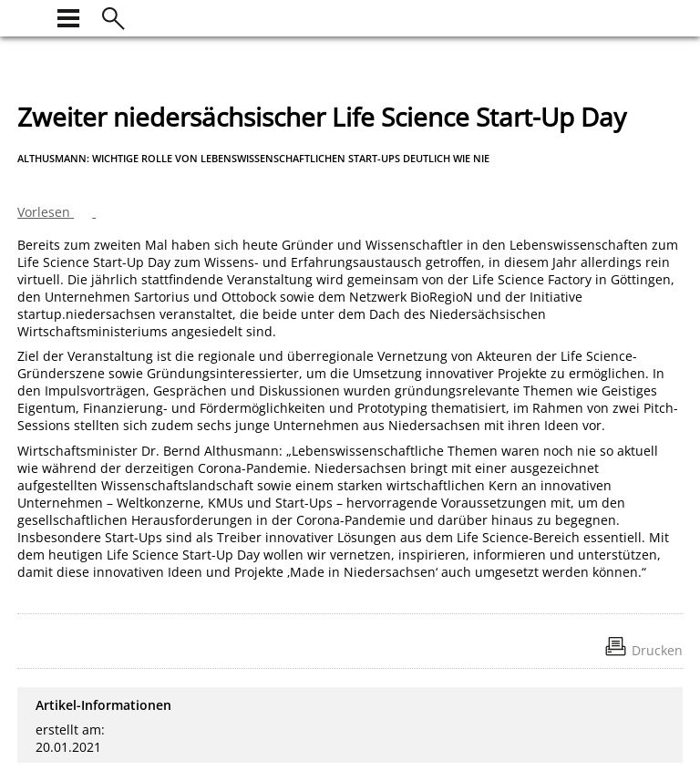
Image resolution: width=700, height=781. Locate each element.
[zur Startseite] (28, 16)
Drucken (657, 650)
